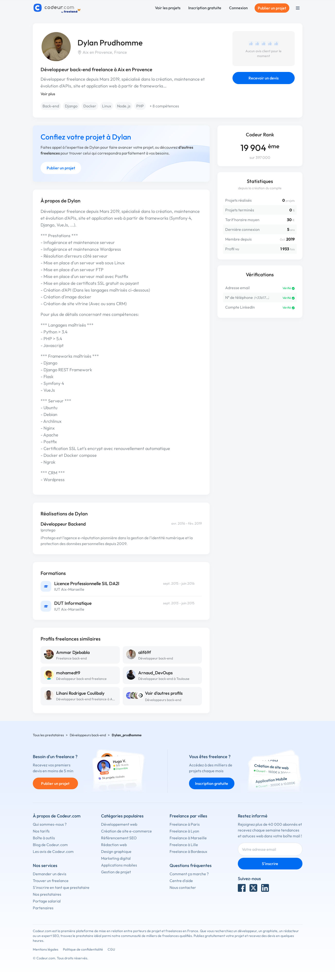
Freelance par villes (188, 816)
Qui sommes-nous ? (50, 824)
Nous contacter (183, 887)
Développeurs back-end (163, 700)
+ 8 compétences (164, 106)
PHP (140, 106)
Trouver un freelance (51, 881)
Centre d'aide (181, 881)
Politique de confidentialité (83, 949)
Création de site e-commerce (126, 831)
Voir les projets (168, 8)
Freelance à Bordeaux (188, 851)
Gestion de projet (116, 872)
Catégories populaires (122, 816)
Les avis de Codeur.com (53, 851)
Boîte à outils (44, 838)
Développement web (119, 824)
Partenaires (43, 908)
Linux (107, 106)
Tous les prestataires (48, 735)
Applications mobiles (119, 865)
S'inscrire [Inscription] (270, 864)
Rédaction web (114, 845)
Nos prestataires (47, 894)
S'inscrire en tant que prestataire (61, 887)
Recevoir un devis (264, 78)
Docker (90, 106)
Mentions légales (46, 949)
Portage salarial (47, 901)
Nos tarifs (41, 831)
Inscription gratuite (205, 8)
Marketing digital (116, 858)
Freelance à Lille (184, 845)
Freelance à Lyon (184, 831)
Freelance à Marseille (188, 838)
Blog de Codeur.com (50, 845)
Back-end (51, 106)
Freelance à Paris (185, 824)
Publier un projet (272, 8)
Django (71, 106)
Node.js (124, 106)
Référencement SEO (119, 838)
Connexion (238, 8)
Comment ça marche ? (189, 874)
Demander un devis (50, 874)
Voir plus (48, 94)
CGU (111, 949)
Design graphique (116, 851)
